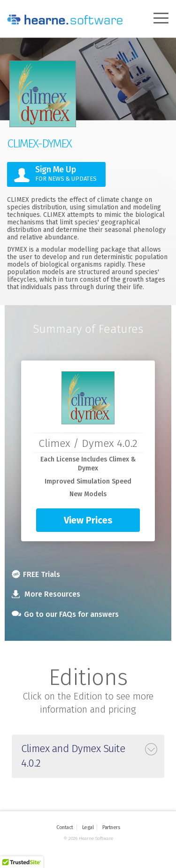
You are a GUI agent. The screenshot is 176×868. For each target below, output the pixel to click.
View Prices (88, 520)
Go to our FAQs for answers (65, 614)
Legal (88, 827)
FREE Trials (36, 574)
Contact (65, 827)
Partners (111, 827)
